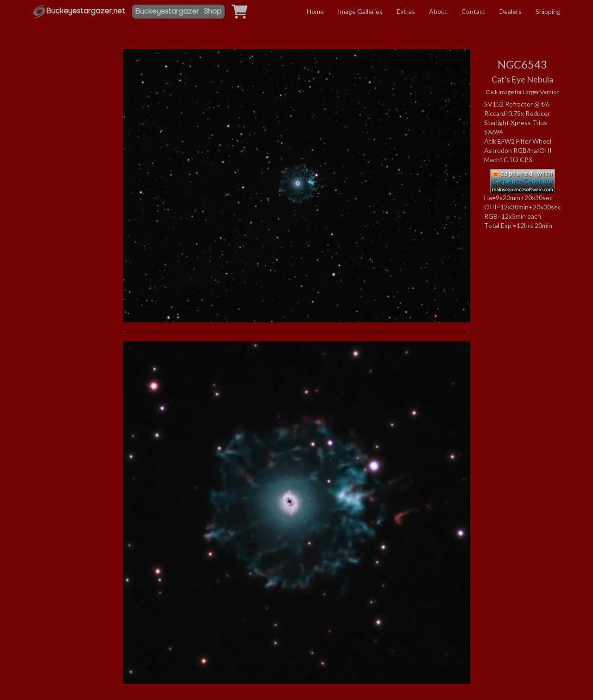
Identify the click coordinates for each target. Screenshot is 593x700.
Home (315, 11)
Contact (473, 11)
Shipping (548, 11)
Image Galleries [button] (360, 11)
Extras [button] (406, 11)
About (438, 11)
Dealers (511, 11)
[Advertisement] (71, 136)
